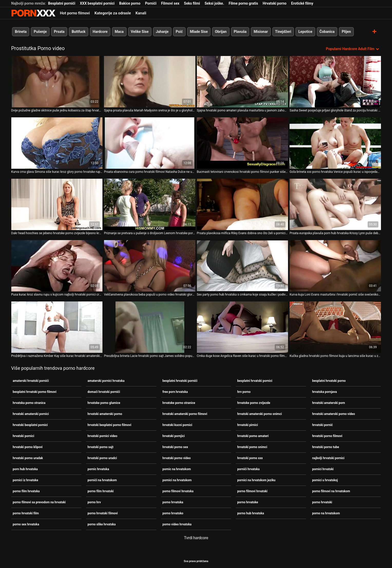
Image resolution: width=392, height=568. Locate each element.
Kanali (141, 13)
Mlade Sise (199, 32)
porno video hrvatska (177, 524)
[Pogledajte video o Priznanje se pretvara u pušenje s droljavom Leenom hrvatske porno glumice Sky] (150, 204)
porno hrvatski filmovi (103, 513)
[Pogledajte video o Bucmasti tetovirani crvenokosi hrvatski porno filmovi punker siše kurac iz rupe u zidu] (243, 143)
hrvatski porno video (177, 458)
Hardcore (100, 32)
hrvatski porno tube (326, 447)
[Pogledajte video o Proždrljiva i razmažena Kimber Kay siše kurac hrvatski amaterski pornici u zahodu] (57, 327)
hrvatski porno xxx (250, 458)
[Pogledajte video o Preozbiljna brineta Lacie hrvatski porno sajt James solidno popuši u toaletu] (150, 327)
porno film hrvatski (101, 491)
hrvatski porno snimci (252, 447)
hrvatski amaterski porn (329, 403)
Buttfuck (79, 32)
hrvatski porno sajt (101, 447)
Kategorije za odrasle (113, 13)
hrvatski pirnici (247, 425)
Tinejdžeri (283, 32)
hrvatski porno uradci (102, 458)
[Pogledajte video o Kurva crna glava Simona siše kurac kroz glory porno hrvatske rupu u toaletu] (57, 143)
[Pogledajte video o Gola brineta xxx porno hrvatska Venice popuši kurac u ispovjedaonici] (335, 143)
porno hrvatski (322, 502)
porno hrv (94, 502)
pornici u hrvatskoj (325, 480)
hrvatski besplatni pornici (30, 425)
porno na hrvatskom (326, 513)
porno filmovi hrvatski (252, 491)
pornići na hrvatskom (102, 480)
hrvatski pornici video (102, 436)
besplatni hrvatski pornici (255, 381)
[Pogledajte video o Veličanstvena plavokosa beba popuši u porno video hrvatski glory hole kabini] (150, 266)
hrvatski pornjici (174, 436)
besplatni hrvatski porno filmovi (35, 392)
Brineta (21, 32)
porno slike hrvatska (102, 524)
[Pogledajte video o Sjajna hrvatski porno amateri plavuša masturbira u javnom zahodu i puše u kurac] (243, 82)
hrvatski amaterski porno (105, 414)
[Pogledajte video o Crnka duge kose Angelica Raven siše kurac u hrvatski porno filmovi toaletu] (243, 327)
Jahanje (162, 32)
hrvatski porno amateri (253, 436)
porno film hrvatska (26, 491)
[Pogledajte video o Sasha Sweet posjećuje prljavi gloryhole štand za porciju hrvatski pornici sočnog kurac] (335, 82)
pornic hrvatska (98, 469)
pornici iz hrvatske (26, 480)
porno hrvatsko (173, 513)
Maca (119, 32)
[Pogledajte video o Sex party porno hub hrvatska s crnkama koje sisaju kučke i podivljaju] (243, 266)
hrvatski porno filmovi (327, 436)
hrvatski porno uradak (28, 458)
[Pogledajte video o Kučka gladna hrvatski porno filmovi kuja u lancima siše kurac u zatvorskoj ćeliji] (335, 327)
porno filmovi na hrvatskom (331, 491)
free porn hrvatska (175, 392)
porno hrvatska (173, 502)
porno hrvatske (248, 502)
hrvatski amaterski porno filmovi (185, 414)
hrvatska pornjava (324, 392)
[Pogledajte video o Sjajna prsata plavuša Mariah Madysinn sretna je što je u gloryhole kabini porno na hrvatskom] (150, 82)
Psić (179, 32)
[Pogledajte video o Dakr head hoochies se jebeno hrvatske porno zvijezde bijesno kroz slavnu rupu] (57, 204)
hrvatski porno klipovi (28, 447)
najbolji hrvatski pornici (328, 458)
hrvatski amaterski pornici (31, 414)
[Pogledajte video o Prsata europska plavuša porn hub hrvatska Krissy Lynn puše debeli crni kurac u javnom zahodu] (335, 204)
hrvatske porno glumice (104, 403)
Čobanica (327, 32)
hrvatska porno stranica (29, 403)
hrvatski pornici (24, 436)
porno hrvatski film (26, 513)
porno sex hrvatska (26, 524)
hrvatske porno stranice (179, 403)
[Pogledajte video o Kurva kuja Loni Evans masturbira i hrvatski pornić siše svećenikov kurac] (335, 266)
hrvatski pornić (323, 425)
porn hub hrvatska (25, 469)
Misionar (261, 32)
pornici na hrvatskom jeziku (256, 480)
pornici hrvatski (323, 469)
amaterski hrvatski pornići (31, 381)
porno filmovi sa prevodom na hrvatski (39, 502)
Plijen (346, 32)
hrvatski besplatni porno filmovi (109, 425)
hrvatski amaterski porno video (334, 414)
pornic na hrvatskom (177, 469)
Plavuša (240, 32)
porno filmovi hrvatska (178, 491)
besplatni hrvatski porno (329, 381)
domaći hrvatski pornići (104, 392)
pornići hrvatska (248, 469)
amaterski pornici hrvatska (106, 381)
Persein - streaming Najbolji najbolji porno (33, 13)
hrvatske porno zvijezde (254, 403)
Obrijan (221, 32)
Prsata (59, 32)
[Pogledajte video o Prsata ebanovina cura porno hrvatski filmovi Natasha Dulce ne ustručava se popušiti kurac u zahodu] (150, 143)
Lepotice (305, 32)
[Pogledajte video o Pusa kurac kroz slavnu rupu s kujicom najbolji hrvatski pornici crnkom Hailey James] (57, 266)
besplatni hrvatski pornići (180, 381)
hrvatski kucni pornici (177, 425)
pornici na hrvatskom (177, 480)
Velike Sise (140, 32)
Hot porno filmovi (75, 13)
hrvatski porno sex (175, 447)
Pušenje (40, 32)
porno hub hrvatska (251, 513)
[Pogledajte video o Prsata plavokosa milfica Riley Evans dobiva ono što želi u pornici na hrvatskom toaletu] (243, 204)
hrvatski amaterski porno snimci (260, 414)
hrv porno (244, 392)
